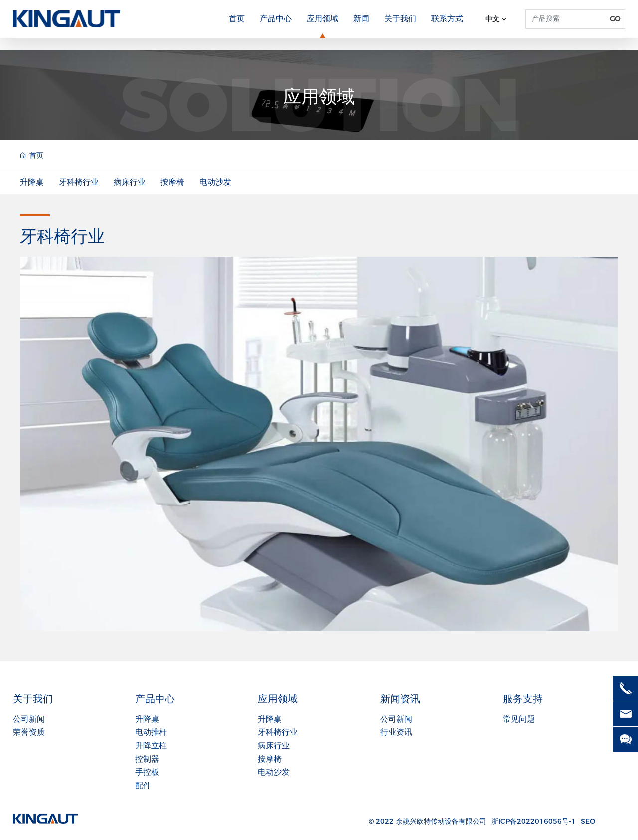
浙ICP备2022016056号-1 (534, 821)
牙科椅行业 (79, 182)
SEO (588, 821)
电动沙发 (215, 182)
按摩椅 (172, 182)
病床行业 (130, 182)
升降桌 (32, 182)
